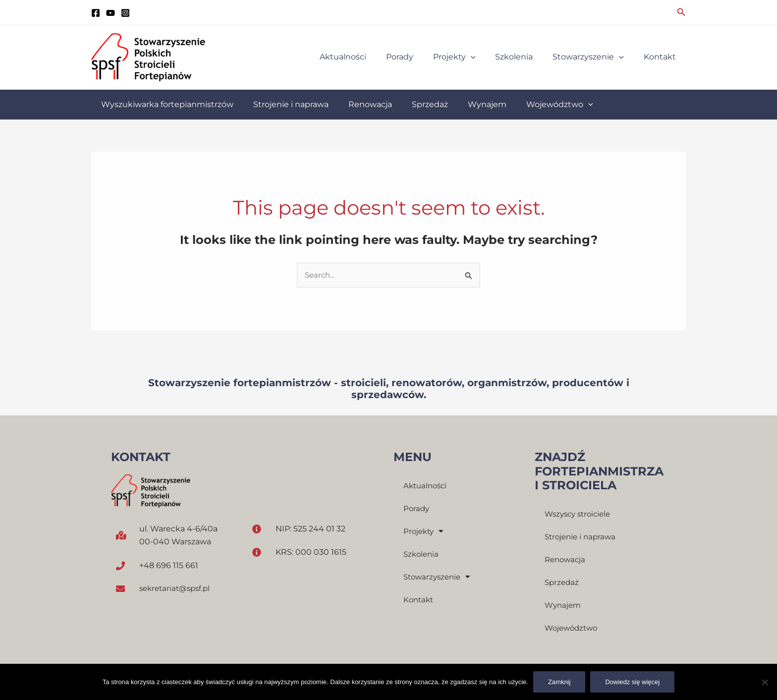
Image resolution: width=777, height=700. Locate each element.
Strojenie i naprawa (582, 538)
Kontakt (419, 600)
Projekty (425, 532)
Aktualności (427, 486)
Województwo (573, 629)
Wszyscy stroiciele (580, 515)
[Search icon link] (681, 12)
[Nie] (765, 682)
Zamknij (559, 682)
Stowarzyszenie (439, 578)
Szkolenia (422, 554)
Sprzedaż (563, 583)
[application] (485, 57)
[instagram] (125, 13)
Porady (417, 509)
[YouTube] (111, 13)
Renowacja (566, 560)
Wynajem (564, 606)
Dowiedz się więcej (632, 682)
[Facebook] (96, 13)
